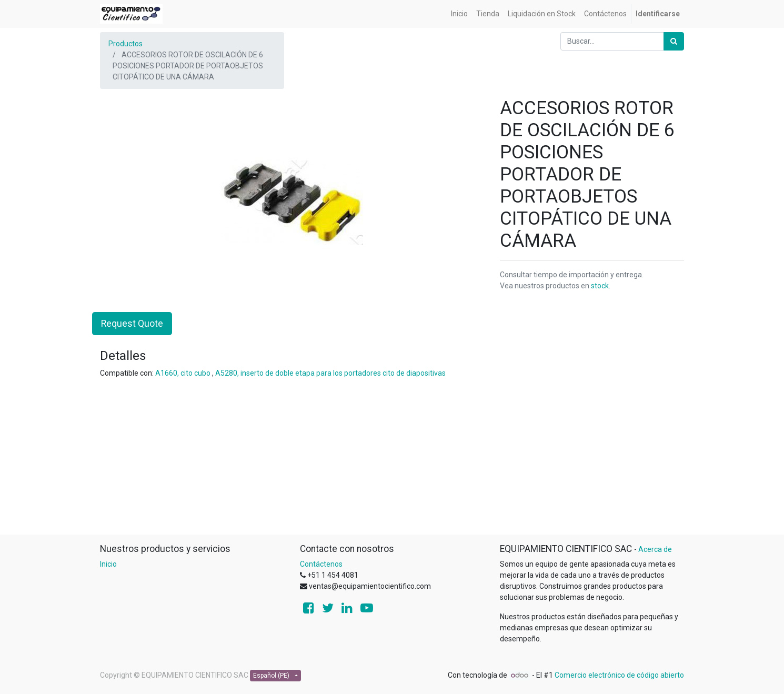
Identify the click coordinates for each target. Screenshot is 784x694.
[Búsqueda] (674, 41)
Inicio (108, 564)
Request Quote (132, 324)
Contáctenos (321, 564)
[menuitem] (459, 14)
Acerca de (655, 549)
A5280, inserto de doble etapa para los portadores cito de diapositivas (330, 373)
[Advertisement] (392, 461)
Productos (125, 44)
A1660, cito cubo (183, 373)
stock (600, 286)
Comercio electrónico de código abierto (619, 675)
